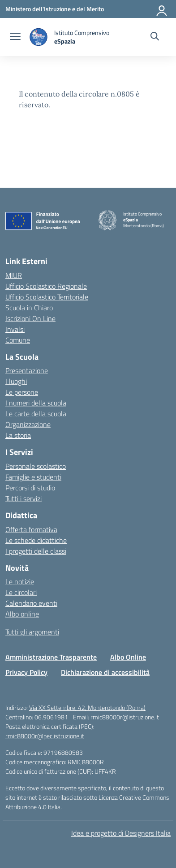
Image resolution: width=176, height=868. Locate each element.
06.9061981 (51, 717)
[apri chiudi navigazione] (15, 37)
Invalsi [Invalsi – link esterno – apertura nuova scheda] (15, 329)
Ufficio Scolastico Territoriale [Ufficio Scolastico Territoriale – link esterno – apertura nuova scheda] (47, 297)
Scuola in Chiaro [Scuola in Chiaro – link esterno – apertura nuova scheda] (29, 308)
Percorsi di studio (30, 488)
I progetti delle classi (36, 551)
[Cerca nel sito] (155, 37)
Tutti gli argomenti (32, 632)
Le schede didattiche (36, 540)
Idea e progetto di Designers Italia (121, 833)
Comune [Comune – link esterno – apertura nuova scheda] (18, 340)
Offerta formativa (31, 529)
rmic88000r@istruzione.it (125, 717)
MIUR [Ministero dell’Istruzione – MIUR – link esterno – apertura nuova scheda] (14, 275)
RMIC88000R (86, 762)
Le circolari (21, 592)
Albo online (22, 614)
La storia (18, 435)
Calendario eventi (31, 603)
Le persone (22, 392)
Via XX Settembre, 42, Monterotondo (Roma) (87, 707)
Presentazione (27, 370)
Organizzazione (28, 424)
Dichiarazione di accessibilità (105, 672)
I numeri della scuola (36, 403)
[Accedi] (162, 9)
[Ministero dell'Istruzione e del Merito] (55, 9)
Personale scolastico (36, 466)
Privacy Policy (26, 672)
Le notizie (20, 582)
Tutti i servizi (24, 498)
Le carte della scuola (36, 414)
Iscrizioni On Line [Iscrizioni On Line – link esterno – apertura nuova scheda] (30, 318)
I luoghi (16, 381)
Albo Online (128, 657)
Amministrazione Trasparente (51, 657)
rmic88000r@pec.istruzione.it (45, 736)
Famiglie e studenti (33, 477)
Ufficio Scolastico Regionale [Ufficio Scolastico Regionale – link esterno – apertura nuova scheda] (46, 286)
